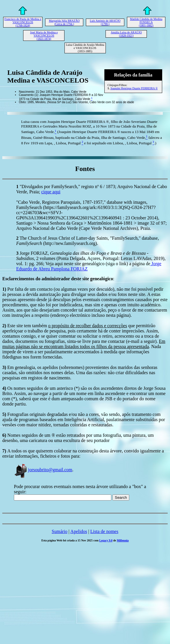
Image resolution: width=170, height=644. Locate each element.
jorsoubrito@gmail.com (43, 470)
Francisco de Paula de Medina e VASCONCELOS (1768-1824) (23, 22)
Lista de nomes (104, 531)
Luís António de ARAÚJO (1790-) (105, 22)
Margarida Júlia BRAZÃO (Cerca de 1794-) (64, 22)
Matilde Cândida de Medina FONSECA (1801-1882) (146, 22)
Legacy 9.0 (106, 540)
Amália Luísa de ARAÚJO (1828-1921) (126, 34)
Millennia (123, 540)
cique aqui (51, 192)
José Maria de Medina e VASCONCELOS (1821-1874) (44, 36)
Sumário (60, 531)
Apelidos (79, 531)
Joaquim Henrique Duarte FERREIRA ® (134, 88)
